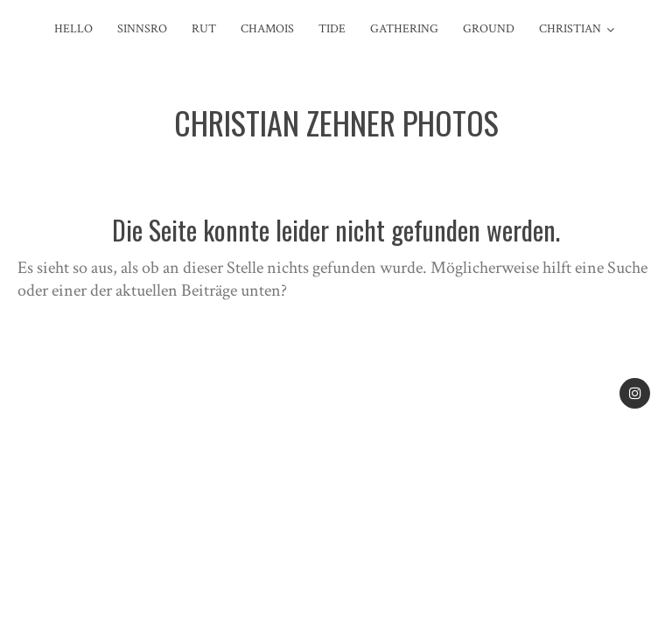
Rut (204, 29)
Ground (489, 29)
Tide (332, 29)
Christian (570, 29)
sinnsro (142, 29)
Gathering (404, 29)
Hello (73, 29)
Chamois (267, 29)
